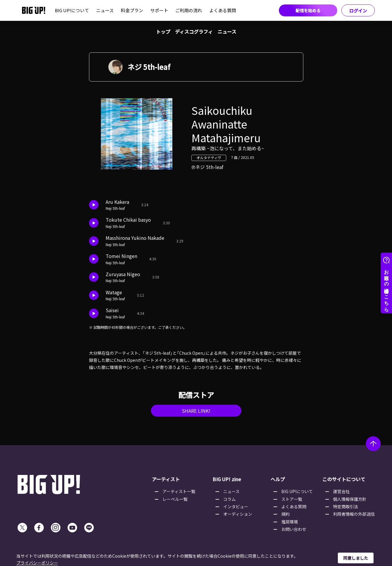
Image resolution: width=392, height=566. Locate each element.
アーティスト (166, 479)
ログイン (358, 11)
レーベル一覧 (175, 499)
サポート (159, 10)
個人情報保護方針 (350, 499)
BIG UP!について (72, 10)
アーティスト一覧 (179, 491)
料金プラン (132, 10)
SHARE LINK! (196, 411)
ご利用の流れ (189, 10)
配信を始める (308, 10)
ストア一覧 (292, 499)
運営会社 (341, 491)
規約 (285, 514)
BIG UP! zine (227, 479)
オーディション (238, 514)
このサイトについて (344, 479)
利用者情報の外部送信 (354, 514)
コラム (229, 499)
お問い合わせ (294, 529)
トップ (163, 32)
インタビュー (236, 506)
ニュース (105, 10)
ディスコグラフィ (194, 32)
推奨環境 (290, 522)
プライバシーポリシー (37, 563)
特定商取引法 (346, 506)
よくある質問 (223, 10)
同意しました (356, 558)
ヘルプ (278, 479)
